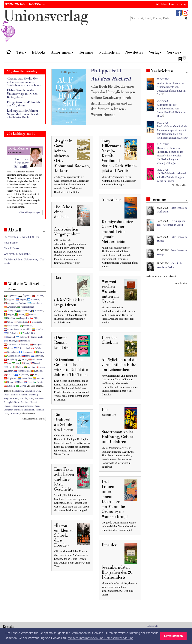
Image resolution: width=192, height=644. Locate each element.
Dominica (26, 326)
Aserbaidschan (25, 307)
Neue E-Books (11, 248)
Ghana (8, 348)
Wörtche (23, 398)
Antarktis (33, 299)
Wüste (7, 395)
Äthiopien (10, 311)
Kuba (19, 382)
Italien (18, 367)
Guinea (39, 352)
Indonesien (35, 360)
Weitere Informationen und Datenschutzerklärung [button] (101, 638)
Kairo (16, 398)
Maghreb (8, 398)
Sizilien (14, 395)
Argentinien (35, 303)
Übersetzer (35, 402)
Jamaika (29, 367)
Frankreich (23, 341)
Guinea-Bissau (12, 356)
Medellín (40, 410)
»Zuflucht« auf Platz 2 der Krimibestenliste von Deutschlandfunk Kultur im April (171, 87)
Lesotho (39, 382)
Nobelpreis (18, 391)
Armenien (10, 307)
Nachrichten (109, 52)
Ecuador (37, 329)
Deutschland (11, 326)
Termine (86, 52)
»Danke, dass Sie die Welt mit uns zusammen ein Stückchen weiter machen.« (24, 82)
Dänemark (35, 322)
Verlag (155, 52)
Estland (21, 337)
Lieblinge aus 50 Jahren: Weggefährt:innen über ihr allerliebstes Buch (23, 114)
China (8, 322)
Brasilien (10, 318)
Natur (17, 402)
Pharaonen (39, 398)
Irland (25, 363)
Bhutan (30, 314)
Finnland (9, 341)
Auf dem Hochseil (111, 79)
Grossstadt (14, 413)
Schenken (18, 410)
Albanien (37, 296)
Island (35, 363)
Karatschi (23, 395)
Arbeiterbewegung (31, 406)
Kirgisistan (10, 378)
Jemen (8, 371)
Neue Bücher (11, 243)
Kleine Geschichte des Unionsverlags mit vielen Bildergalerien (22, 94)
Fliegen (7, 406)
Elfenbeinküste (27, 333)
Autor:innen (62, 52)
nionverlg (46, 25)
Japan (40, 367)
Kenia (34, 375)
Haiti (26, 356)
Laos (28, 382)
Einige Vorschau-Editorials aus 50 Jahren (24, 104)
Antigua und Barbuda (15, 303)
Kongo (9, 382)
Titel (21, 52)
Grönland (37, 348)
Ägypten (25, 296)
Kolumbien (25, 378)
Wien (31, 398)
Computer (8, 410)
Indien (23, 360)
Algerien (9, 299)
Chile (34, 318)
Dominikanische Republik (17, 329)
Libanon (9, 386)
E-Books (39, 52)
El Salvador (11, 333)
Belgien (9, 314)
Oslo (38, 391)
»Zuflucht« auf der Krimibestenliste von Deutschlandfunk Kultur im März (171, 109)
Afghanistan (11, 296)
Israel (8, 367)
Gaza (6, 413)
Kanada (9, 375)
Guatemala (26, 352)
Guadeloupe (11, 352)
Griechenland (22, 348)
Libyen (21, 386)
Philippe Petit (106, 71)
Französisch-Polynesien (16, 344)
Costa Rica (21, 322)
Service (174, 52)
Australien (24, 311)
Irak (7, 363)
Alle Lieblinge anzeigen (30, 212)
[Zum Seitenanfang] (187, 72)
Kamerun (36, 371)
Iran (16, 363)
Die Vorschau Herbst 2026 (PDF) (21, 237)
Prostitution (29, 410)
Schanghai (8, 402)
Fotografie (16, 406)
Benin (20, 314)
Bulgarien (23, 318)
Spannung (33, 395)
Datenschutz (152, 626)
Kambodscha (22, 371)
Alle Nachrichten (179, 185)
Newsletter (134, 52)
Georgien (36, 344)
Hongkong (10, 360)
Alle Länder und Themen (33, 419)
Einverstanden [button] (174, 636)
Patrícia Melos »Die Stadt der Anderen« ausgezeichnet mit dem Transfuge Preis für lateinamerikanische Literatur (172, 130)
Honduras (37, 356)
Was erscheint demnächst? (18, 254)
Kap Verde (22, 375)
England (9, 337)
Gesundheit (30, 391)
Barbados (37, 311)
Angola (21, 299)
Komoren (39, 378)
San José (25, 402)
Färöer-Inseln (35, 337)
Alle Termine (181, 283)
